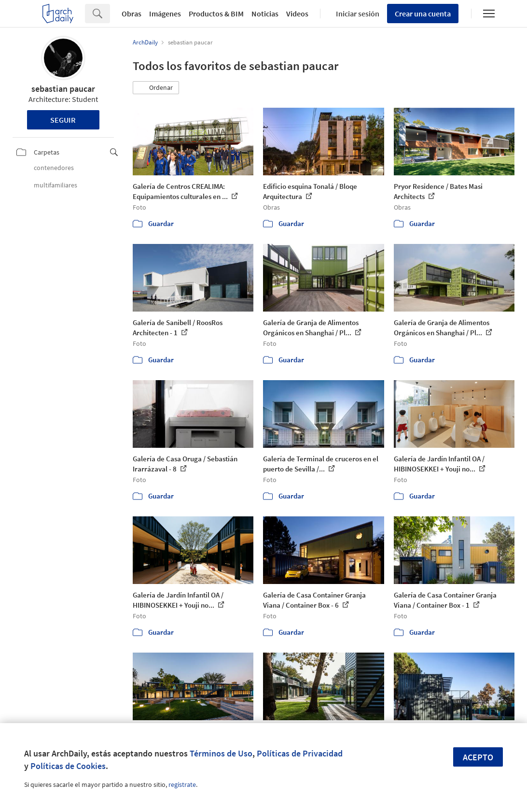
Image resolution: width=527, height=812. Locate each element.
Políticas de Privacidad (300, 753)
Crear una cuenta (423, 14)
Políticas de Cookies (68, 766)
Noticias (265, 14)
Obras (132, 14)
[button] (156, 88)
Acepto (478, 757)
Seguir (63, 120)
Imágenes (165, 14)
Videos (297, 14)
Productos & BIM (216, 14)
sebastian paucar (63, 89)
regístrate (182, 784)
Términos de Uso (221, 753)
